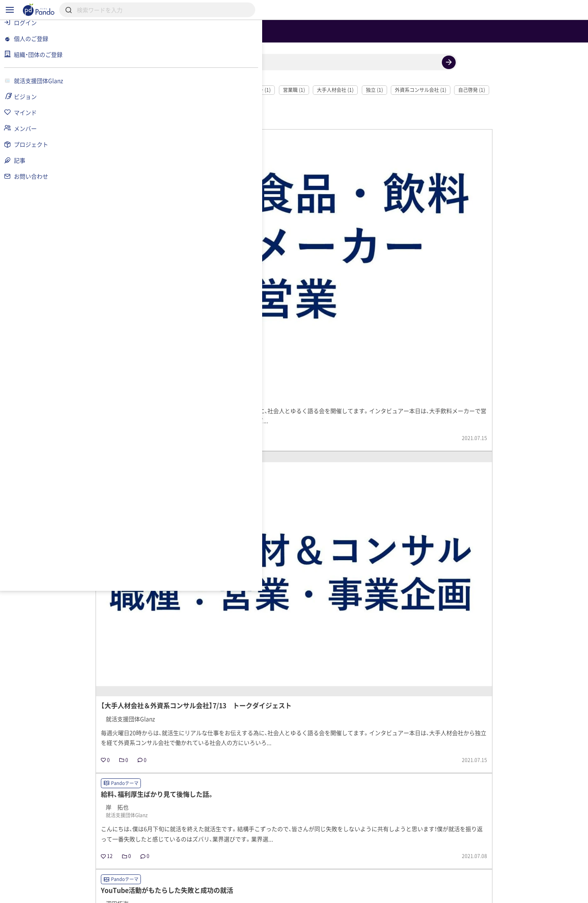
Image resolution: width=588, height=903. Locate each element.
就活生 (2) (256, 121)
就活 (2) (224, 121)
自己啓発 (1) (517, 121)
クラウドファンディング (313, 864)
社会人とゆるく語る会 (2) (176, 121)
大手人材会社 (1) (380, 121)
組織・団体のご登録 (449, 864)
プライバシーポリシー (212, 893)
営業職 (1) (339, 121)
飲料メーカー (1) (297, 121)
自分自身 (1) (234, 134)
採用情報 (244, 864)
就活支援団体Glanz (173, 812)
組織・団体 (194, 864)
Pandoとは (384, 864)
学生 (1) (268, 134)
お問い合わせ (275, 893)
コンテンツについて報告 (341, 893)
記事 (150, 864)
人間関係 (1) (161, 134)
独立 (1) (419, 121)
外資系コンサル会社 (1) (465, 121)
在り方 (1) (197, 134)
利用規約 (153, 893)
